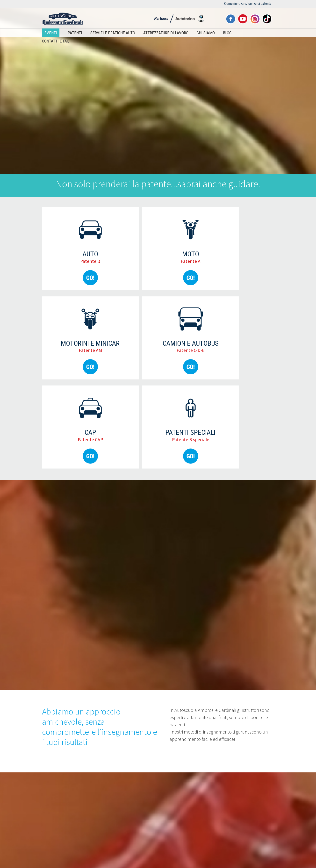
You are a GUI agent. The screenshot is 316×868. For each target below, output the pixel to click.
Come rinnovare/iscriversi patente (248, 4)
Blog (227, 33)
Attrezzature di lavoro (166, 33)
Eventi (51, 33)
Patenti (75, 33)
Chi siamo (206, 33)
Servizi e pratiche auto (113, 33)
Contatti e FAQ (56, 41)
